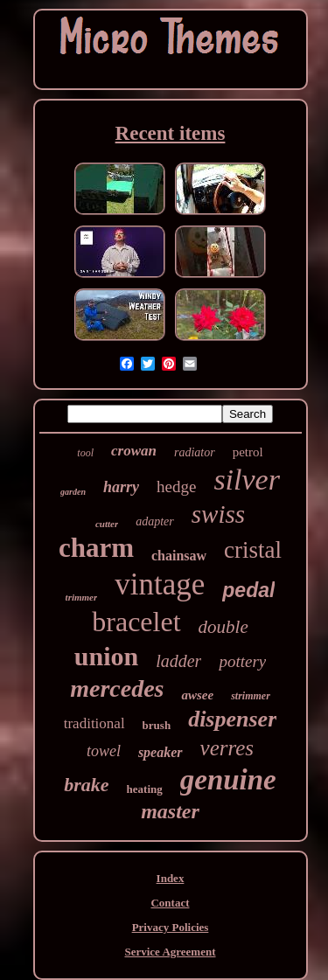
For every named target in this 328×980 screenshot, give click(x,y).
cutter (107, 524)
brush (157, 725)
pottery (242, 661)
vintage (160, 584)
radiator (195, 452)
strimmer (251, 696)
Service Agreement (170, 952)
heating (145, 789)
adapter (155, 521)
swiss (218, 514)
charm (96, 548)
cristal (253, 550)
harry (121, 487)
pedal (248, 590)
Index (171, 878)
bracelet (136, 622)
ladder (178, 661)
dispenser (232, 719)
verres (227, 748)
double (223, 627)
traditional (94, 723)
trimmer (82, 597)
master (170, 811)
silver (247, 480)
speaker (161, 752)
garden (73, 492)
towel (104, 751)
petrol (248, 452)
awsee (197, 695)
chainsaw (179, 556)
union (106, 656)
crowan (134, 451)
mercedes (117, 688)
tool (85, 453)
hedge (176, 487)
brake (86, 785)
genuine (228, 780)
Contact (170, 903)
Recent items (171, 133)
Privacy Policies (171, 927)
